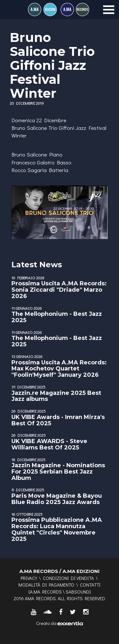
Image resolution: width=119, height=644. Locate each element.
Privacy (29, 578)
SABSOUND (78, 592)
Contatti (90, 585)
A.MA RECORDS (46, 592)
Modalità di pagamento (46, 585)
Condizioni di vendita (68, 578)
